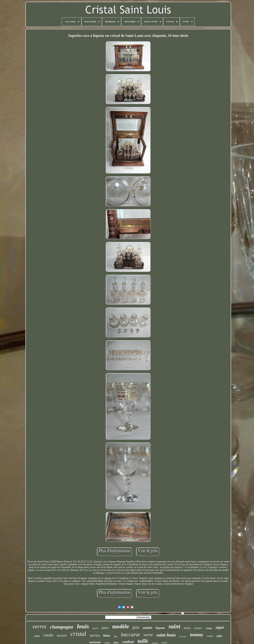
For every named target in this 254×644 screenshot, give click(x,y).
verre (148, 635)
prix (136, 627)
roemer (198, 628)
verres (39, 626)
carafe (48, 635)
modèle (121, 626)
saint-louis (166, 635)
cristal (78, 634)
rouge (209, 628)
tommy (197, 635)
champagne (62, 627)
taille (219, 636)
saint (174, 626)
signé (220, 627)
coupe (210, 636)
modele (148, 628)
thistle (187, 628)
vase (37, 636)
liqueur (160, 628)
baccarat (130, 634)
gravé (95, 628)
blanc (107, 636)
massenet (183, 636)
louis (83, 626)
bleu (116, 636)
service (95, 635)
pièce (105, 628)
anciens (62, 635)
